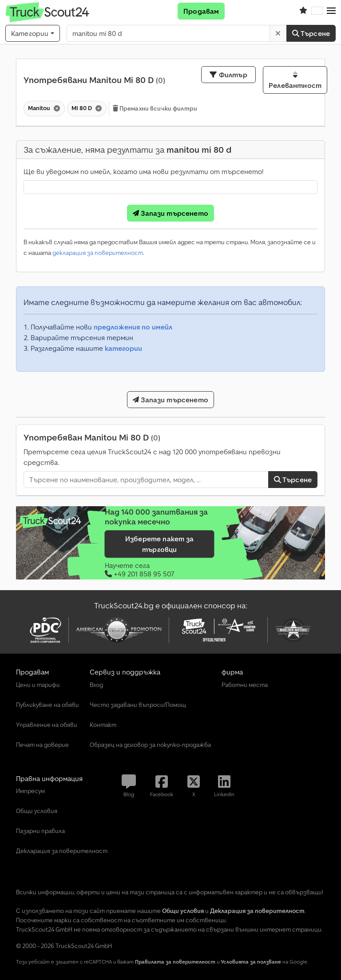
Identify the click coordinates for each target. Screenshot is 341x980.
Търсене (311, 33)
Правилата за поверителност (175, 962)
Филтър (228, 75)
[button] (331, 11)
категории (123, 348)
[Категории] (33, 33)
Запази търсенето (170, 213)
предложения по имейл (133, 327)
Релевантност (295, 80)
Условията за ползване (251, 962)
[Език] (317, 11)
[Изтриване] (278, 33)
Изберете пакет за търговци (160, 544)
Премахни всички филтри (155, 108)
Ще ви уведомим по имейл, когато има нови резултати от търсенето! (143, 171)
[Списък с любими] (303, 11)
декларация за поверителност (98, 253)
